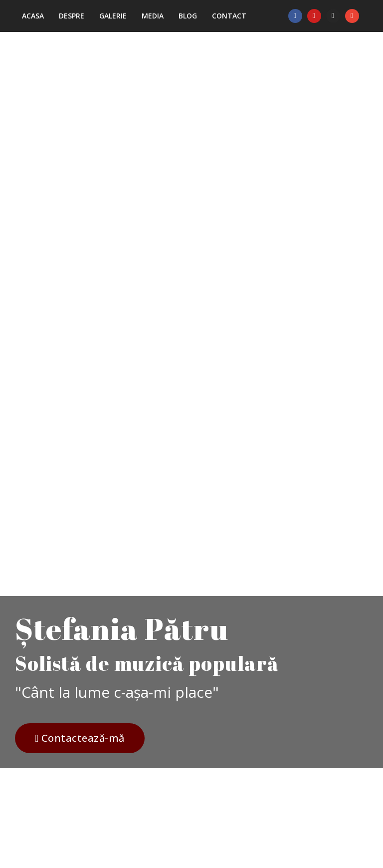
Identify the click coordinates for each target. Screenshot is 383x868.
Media (153, 16)
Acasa (33, 16)
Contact (229, 16)
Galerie (113, 16)
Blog (188, 16)
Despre (72, 16)
